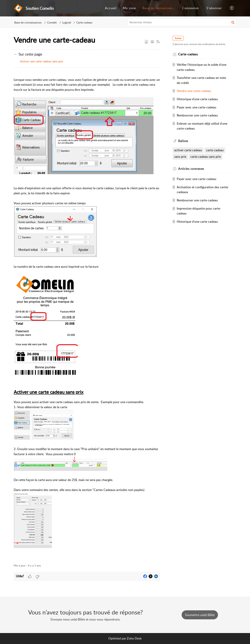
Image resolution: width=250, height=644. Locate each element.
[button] (232, 8)
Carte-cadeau (84, 22)
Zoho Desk (134, 638)
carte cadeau (215, 150)
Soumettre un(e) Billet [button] (200, 615)
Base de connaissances (160, 8)
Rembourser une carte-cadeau (197, 115)
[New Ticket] (200, 615)
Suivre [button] (178, 38)
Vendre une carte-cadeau (194, 91)
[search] (182, 22)
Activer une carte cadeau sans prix (42, 61)
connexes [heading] (191, 169)
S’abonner (214, 8)
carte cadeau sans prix (206, 157)
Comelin (52, 22)
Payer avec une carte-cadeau (196, 107)
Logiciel (67, 22)
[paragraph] (87, 316)
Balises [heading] (183, 141)
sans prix (180, 157)
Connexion (191, 8)
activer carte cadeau (188, 150)
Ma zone (129, 8)
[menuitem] (111, 8)
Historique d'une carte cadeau (197, 99)
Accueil (111, 8)
